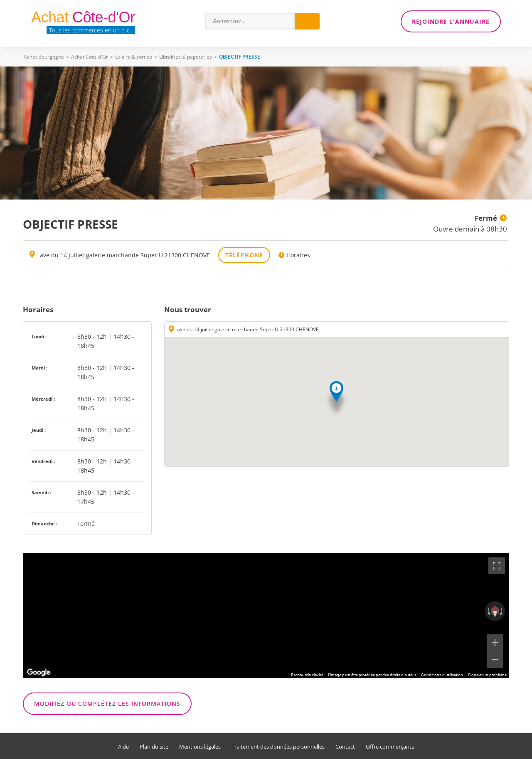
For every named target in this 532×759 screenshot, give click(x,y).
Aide (123, 747)
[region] (266, 616)
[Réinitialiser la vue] (495, 611)
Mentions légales (200, 747)
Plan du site (154, 747)
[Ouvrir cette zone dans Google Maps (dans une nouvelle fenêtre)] (39, 673)
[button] (336, 399)
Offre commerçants (390, 747)
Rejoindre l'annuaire (451, 21)
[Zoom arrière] (495, 660)
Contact (345, 747)
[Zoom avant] (495, 643)
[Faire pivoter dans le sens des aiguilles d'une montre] (502, 611)
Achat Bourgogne (44, 57)
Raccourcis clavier (307, 675)
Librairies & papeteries (186, 57)
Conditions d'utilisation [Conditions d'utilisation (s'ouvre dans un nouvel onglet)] (442, 675)
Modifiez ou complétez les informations (107, 704)
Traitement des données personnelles (278, 747)
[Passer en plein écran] (497, 566)
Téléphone (244, 255)
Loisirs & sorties (134, 57)
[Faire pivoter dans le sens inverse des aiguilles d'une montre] (488, 611)
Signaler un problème (487, 675)
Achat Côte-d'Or (90, 57)
